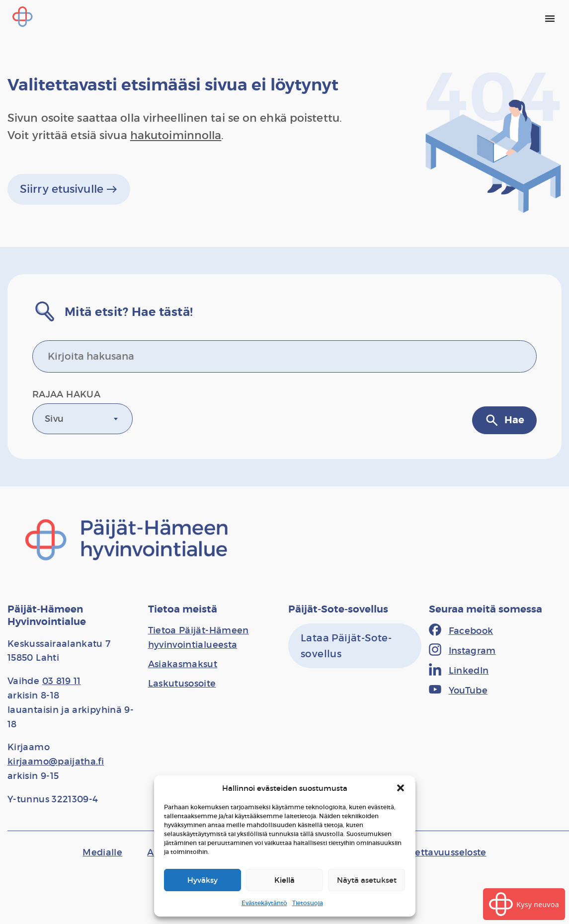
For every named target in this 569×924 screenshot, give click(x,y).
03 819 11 (62, 681)
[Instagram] (462, 651)
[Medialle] (102, 852)
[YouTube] (458, 691)
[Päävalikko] (550, 18)
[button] (401, 788)
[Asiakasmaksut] (183, 664)
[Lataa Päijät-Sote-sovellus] (355, 646)
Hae (504, 420)
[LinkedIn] (459, 671)
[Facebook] (461, 631)
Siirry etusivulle (69, 189)
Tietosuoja (308, 903)
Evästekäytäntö (264, 903)
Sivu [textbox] (54, 419)
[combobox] (82, 419)
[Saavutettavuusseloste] (435, 852)
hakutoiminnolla (176, 135)
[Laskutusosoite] (182, 684)
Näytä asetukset (367, 880)
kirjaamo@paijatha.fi (56, 762)
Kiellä (284, 880)
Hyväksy (203, 880)
